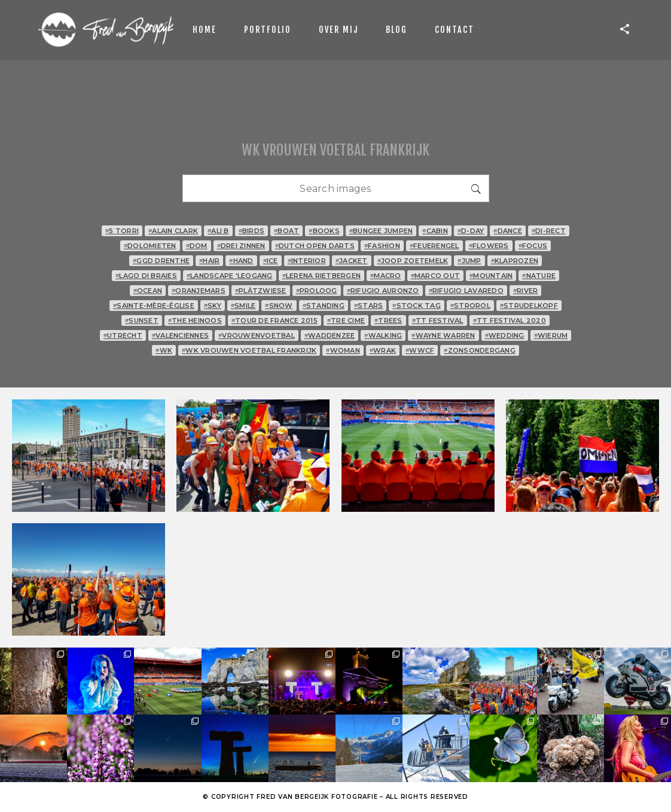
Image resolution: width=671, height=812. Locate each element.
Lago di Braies (146, 276)
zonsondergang (480, 350)
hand (241, 261)
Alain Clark (173, 231)
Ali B (218, 231)
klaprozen (515, 261)
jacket (352, 261)
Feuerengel (434, 246)
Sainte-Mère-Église (154, 306)
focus (533, 246)
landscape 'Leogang (230, 276)
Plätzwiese (261, 291)
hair (209, 261)
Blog (396, 30)
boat (286, 231)
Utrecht (123, 335)
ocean (148, 291)
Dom (197, 246)
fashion (382, 246)
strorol (470, 306)
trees (388, 320)
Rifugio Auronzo (383, 291)
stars (369, 306)
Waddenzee (330, 335)
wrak (383, 350)
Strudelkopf (529, 306)
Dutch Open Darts (315, 246)
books (324, 231)
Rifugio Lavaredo (466, 291)
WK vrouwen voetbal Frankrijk (249, 350)
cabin (435, 231)
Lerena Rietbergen (322, 276)
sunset (142, 320)
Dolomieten (150, 246)
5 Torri (122, 231)
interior (307, 261)
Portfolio (268, 30)
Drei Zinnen (241, 246)
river (526, 291)
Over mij (338, 30)
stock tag (417, 306)
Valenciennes (180, 335)
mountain (491, 276)
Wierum (551, 335)
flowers (489, 246)
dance (508, 231)
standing (324, 306)
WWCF (420, 350)
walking (383, 335)
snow (279, 306)
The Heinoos (195, 320)
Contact (455, 30)
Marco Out (436, 276)
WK (164, 350)
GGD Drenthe (161, 261)
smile (243, 306)
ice (271, 261)
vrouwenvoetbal (257, 335)
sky (213, 306)
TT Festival (438, 320)
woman (343, 350)
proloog (317, 291)
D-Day (471, 231)
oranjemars (199, 291)
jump (469, 261)
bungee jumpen (381, 231)
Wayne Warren (443, 335)
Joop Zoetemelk (413, 261)
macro (386, 276)
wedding (505, 335)
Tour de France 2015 (274, 320)
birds (252, 231)
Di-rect (549, 231)
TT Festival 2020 (510, 320)
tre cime (346, 320)
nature (539, 276)
